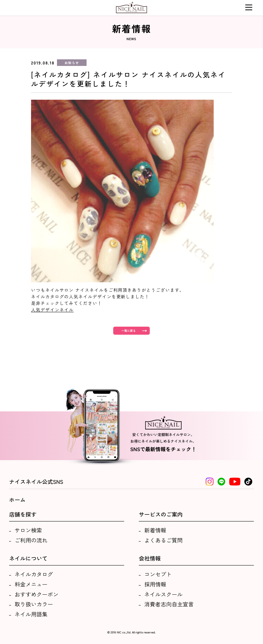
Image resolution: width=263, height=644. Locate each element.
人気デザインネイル (52, 310)
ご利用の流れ (31, 540)
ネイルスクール (163, 594)
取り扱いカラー (34, 604)
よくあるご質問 (163, 540)
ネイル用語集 (31, 614)
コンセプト (158, 574)
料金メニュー (31, 584)
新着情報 (155, 530)
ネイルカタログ (34, 574)
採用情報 (155, 584)
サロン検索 (28, 530)
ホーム (17, 500)
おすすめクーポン (37, 594)
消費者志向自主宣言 (169, 604)
